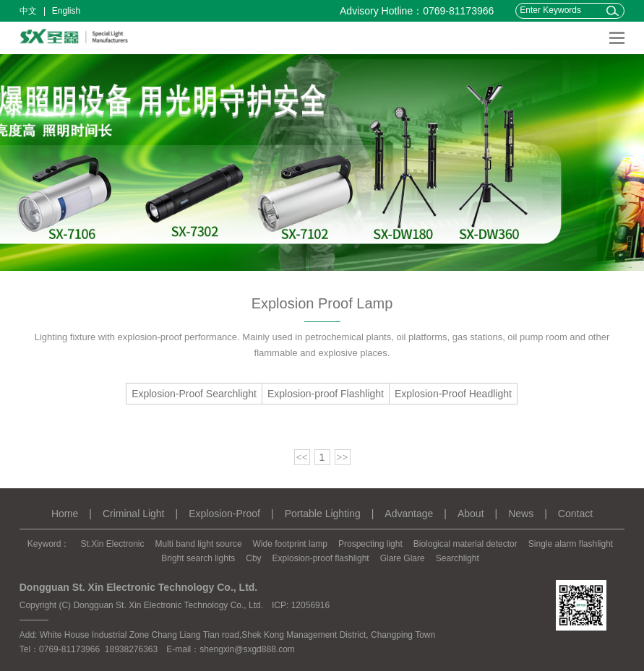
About (471, 514)
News (521, 514)
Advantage (409, 514)
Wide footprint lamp (290, 544)
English (66, 11)
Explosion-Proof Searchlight (194, 394)
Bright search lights (198, 558)
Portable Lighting (323, 514)
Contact (575, 514)
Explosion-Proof (224, 514)
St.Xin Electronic (112, 544)
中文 (28, 11)
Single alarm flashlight (571, 544)
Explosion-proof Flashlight (326, 394)
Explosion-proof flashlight (321, 558)
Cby (253, 558)
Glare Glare (403, 558)
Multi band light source (199, 544)
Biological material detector (465, 544)
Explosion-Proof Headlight (453, 394)
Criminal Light (134, 514)
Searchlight (458, 558)
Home (65, 514)
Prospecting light (370, 544)
